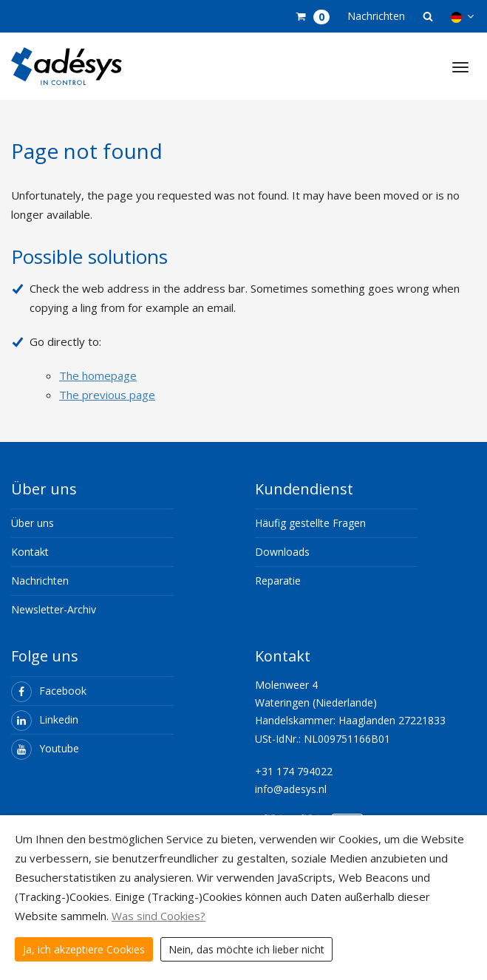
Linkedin (45, 719)
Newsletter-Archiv (54, 609)
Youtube (45, 748)
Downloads (282, 552)
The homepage (98, 375)
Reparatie (278, 581)
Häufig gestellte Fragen (310, 523)
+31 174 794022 (294, 771)
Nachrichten (376, 16)
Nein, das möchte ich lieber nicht (246, 949)
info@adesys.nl (291, 789)
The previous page (107, 395)
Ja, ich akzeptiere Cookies (84, 949)
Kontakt (30, 552)
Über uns (33, 523)
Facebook (49, 691)
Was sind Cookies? (159, 916)
